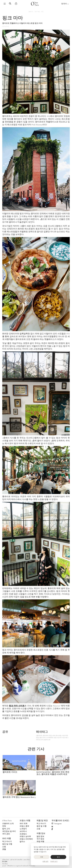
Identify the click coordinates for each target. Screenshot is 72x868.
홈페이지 (31, 12)
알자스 (22, 842)
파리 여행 (37, 12)
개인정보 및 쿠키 (9, 831)
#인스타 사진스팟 (62, 738)
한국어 (65, 4)
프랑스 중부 (24, 826)
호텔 (4, 849)
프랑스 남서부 (25, 836)
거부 (42, 857)
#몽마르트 (39, 736)
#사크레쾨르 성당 (51, 738)
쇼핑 (4, 847)
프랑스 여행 (25, 820)
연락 (4, 826)
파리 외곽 (23, 824)
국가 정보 (40, 839)
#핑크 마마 (42, 738)
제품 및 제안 (42, 820)
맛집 (42, 12)
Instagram (57, 824)
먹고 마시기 (7, 841)
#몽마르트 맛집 (47, 736)
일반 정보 (40, 836)
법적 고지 (6, 829)
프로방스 (23, 834)
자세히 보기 (54, 861)
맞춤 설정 (45, 861)
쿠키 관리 (6, 834)
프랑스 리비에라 (26, 839)
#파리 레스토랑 (57, 736)
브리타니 (23, 831)
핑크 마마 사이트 (17, 706)
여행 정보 (41, 833)
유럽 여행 (40, 841)
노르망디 (23, 829)
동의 (58, 857)
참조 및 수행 (7, 844)
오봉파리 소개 (8, 824)
